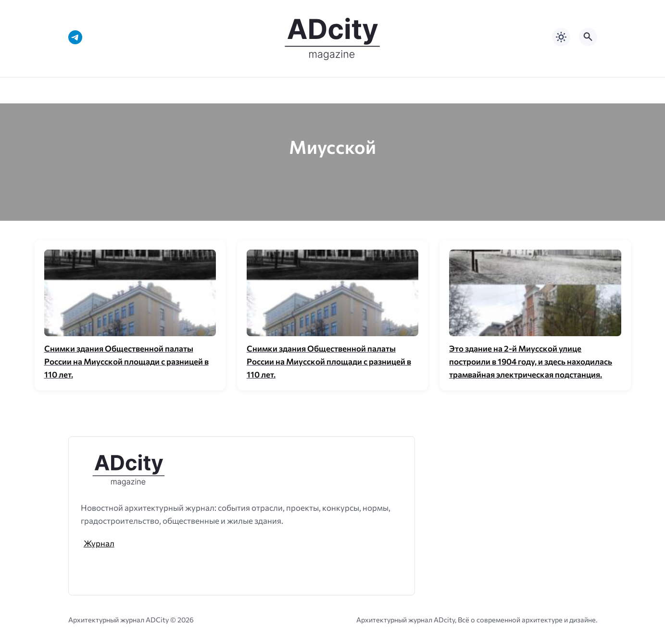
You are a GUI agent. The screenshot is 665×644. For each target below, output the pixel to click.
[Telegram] (75, 37)
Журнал (99, 543)
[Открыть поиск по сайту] (588, 37)
